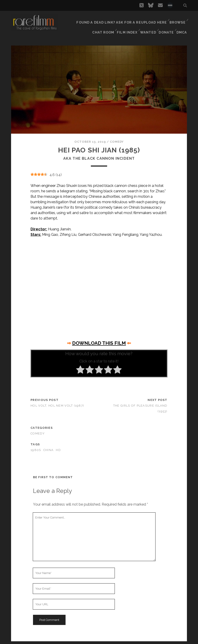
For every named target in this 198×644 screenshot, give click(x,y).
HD (58, 447)
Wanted (147, 25)
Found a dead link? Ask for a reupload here (124, 19)
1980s (36, 447)
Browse (177, 19)
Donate (166, 25)
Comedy (117, 139)
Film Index (126, 25)
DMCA (182, 25)
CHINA (48, 447)
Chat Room (102, 25)
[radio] (80, 368)
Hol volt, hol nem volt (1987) (57, 403)
